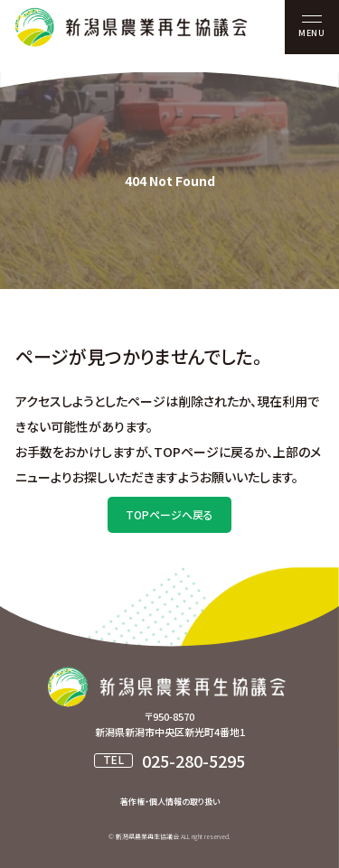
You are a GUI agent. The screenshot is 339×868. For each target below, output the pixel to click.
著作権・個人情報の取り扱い (170, 802)
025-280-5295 (193, 761)
